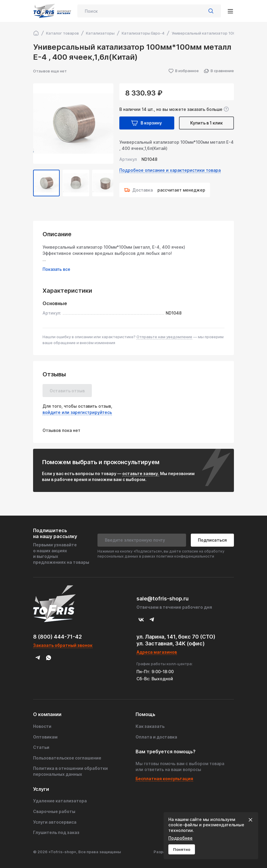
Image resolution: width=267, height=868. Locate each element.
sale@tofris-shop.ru (163, 599)
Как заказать (150, 726)
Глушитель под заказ (56, 832)
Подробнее (180, 838)
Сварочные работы (54, 811)
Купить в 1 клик (206, 123)
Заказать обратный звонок (63, 645)
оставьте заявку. (141, 473)
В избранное (183, 71)
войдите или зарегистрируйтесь (77, 412)
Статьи (41, 747)
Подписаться (212, 540)
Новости (42, 726)
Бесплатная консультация (164, 779)
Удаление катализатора (60, 801)
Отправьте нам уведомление (164, 337)
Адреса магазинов (157, 652)
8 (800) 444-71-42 (57, 637)
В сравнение (219, 71)
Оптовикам (45, 737)
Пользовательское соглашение (67, 758)
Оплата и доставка (156, 737)
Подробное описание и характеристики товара (170, 170)
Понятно (182, 849)
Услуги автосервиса (55, 822)
